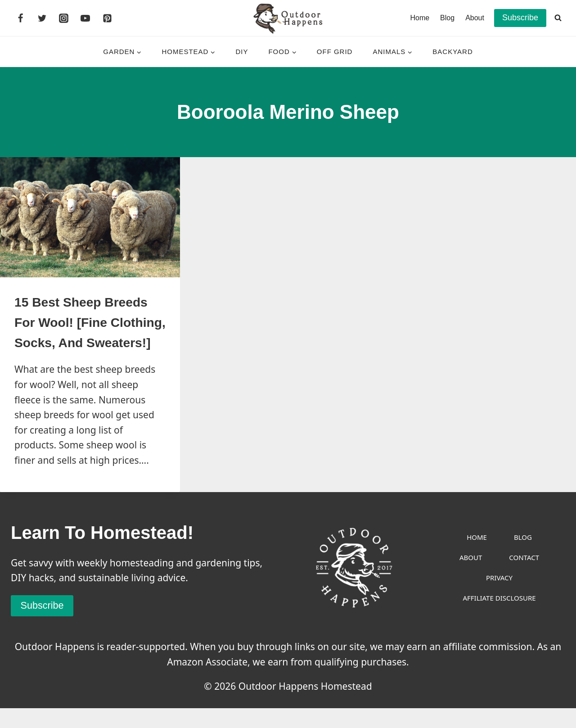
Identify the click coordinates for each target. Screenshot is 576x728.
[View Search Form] (558, 18)
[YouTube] (85, 18)
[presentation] (90, 217)
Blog (447, 18)
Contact (524, 577)
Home (420, 18)
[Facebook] (20, 18)
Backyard (452, 52)
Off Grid (335, 52)
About (475, 18)
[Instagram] (64, 18)
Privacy (499, 597)
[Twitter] (42, 18)
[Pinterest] (107, 18)
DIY (242, 52)
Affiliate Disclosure (499, 618)
